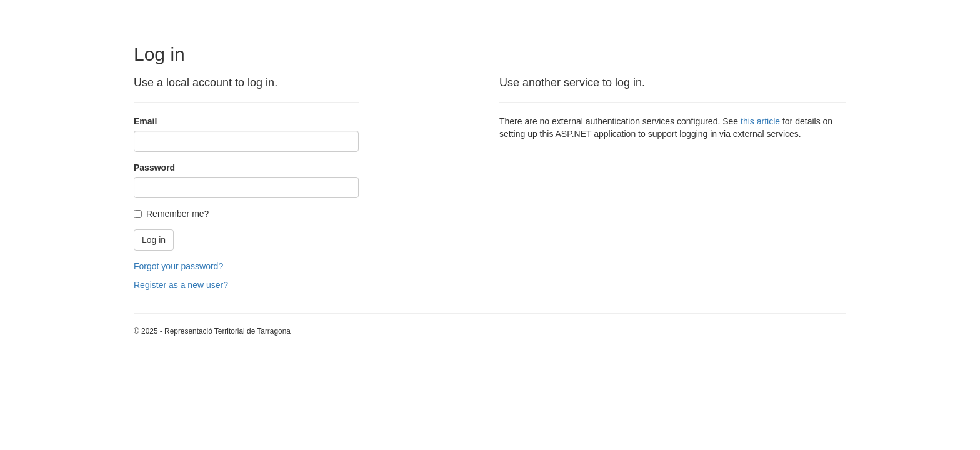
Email (145, 121)
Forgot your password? (178, 266)
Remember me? (171, 214)
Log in (154, 240)
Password (154, 167)
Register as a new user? (181, 285)
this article (760, 121)
